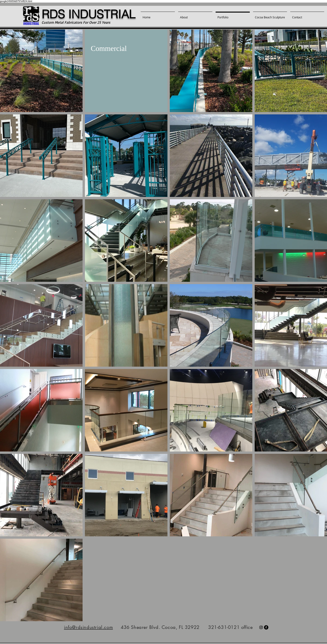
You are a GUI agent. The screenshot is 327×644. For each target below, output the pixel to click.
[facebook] (266, 627)
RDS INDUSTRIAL (88, 14)
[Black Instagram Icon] (261, 627)
